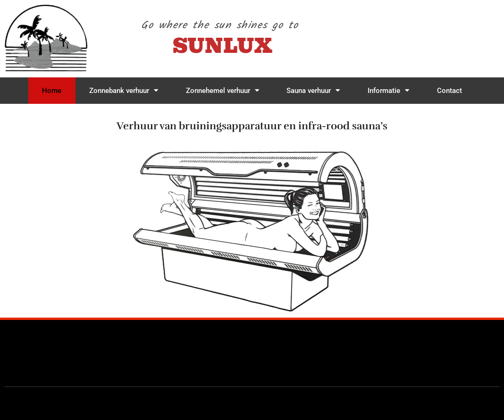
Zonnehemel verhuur (223, 90)
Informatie (388, 90)
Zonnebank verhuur (124, 90)
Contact (449, 91)
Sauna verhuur (313, 90)
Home (52, 91)
